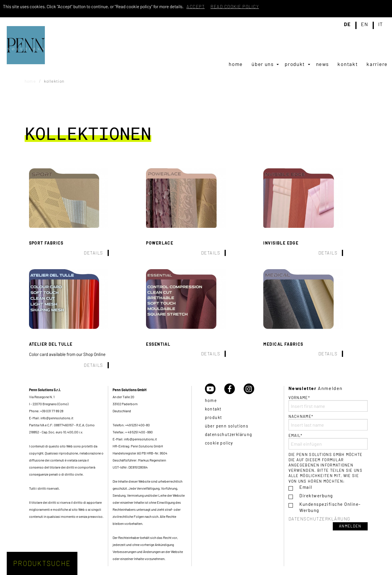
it (381, 24)
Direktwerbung (316, 496)
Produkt (295, 64)
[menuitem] (236, 64)
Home (236, 64)
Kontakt (348, 64)
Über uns (263, 64)
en (364, 24)
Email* (328, 441)
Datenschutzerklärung (229, 434)
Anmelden (350, 526)
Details (94, 253)
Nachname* (328, 422)
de (347, 24)
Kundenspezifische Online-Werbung (330, 507)
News (323, 64)
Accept (196, 6)
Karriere (377, 64)
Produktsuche (42, 563)
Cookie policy (219, 443)
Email (306, 487)
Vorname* (328, 403)
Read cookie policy (235, 6)
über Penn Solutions (227, 426)
